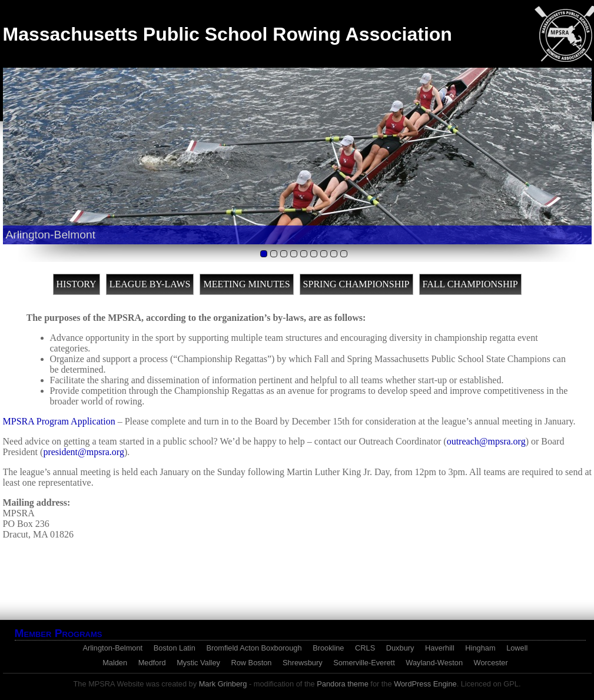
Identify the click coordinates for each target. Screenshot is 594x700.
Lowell (517, 648)
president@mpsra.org (84, 452)
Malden (115, 663)
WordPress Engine (425, 684)
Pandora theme (343, 684)
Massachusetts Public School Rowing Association (228, 34)
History (77, 284)
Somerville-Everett (364, 663)
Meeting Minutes (246, 284)
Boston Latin (175, 648)
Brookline (328, 648)
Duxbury (400, 648)
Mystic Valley (198, 663)
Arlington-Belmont (112, 648)
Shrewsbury (303, 663)
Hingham (480, 648)
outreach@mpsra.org (486, 441)
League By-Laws (150, 284)
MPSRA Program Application (59, 421)
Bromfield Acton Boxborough (254, 648)
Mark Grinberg (223, 684)
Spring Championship (356, 284)
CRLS (365, 648)
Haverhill (440, 648)
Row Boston (251, 663)
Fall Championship (470, 284)
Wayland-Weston (434, 663)
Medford (152, 663)
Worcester (491, 663)
